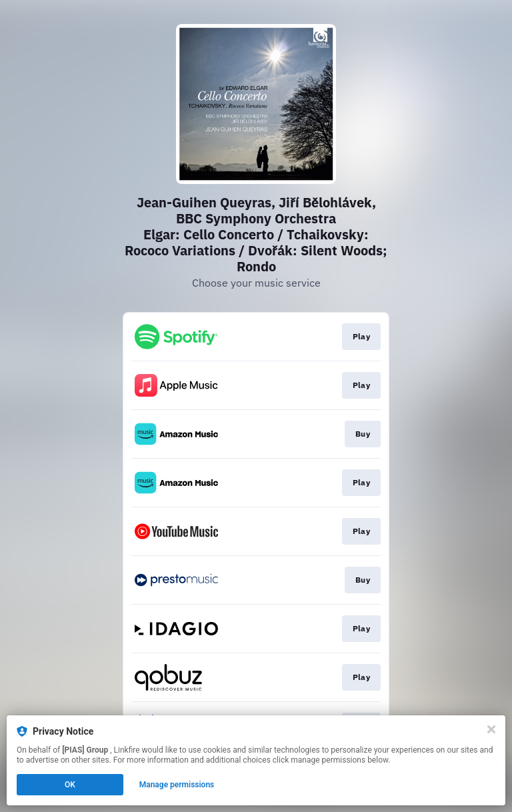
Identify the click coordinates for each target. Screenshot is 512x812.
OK (70, 785)
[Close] (491, 729)
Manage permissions (177, 785)
